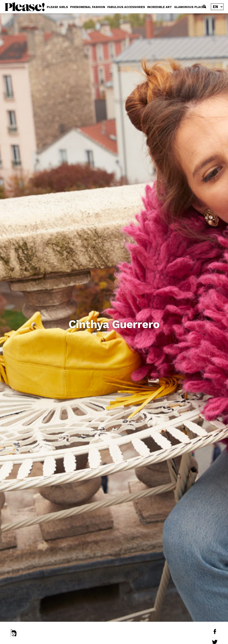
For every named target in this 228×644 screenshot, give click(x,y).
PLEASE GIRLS (57, 7)
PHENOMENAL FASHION (88, 7)
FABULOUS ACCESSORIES (126, 7)
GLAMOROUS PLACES (190, 7)
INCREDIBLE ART (160, 7)
